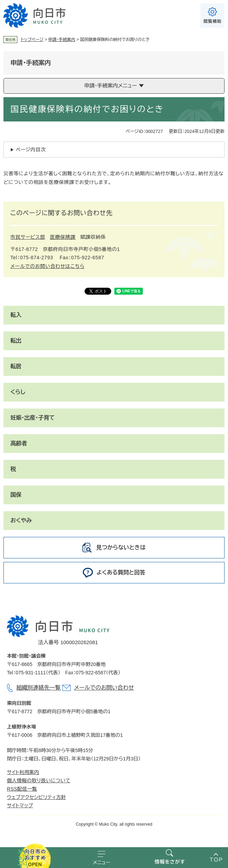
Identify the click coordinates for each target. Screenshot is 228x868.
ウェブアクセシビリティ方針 (36, 797)
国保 (16, 495)
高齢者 (19, 443)
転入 (16, 315)
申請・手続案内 (62, 40)
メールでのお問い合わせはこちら (47, 266)
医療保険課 (63, 237)
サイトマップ (20, 806)
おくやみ (21, 520)
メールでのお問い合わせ (104, 688)
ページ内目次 (31, 150)
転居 (16, 366)
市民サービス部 (28, 237)
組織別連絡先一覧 (38, 688)
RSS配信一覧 (22, 789)
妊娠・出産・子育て (33, 418)
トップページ (32, 40)
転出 (16, 341)
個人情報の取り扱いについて (39, 781)
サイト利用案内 (23, 772)
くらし (18, 392)
